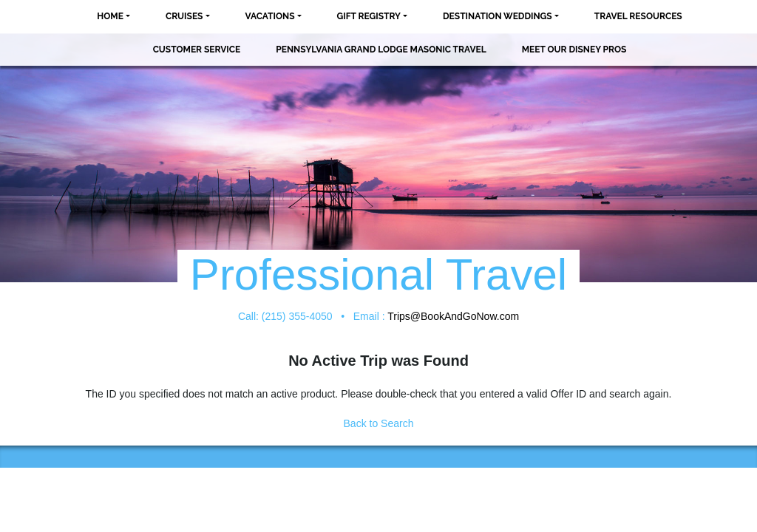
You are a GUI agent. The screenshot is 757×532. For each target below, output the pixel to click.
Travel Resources (638, 16)
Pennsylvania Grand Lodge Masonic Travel (381, 50)
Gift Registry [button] (369, 16)
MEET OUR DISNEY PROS (574, 50)
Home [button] (110, 16)
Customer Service (197, 50)
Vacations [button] (270, 16)
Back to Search (379, 423)
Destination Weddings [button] (498, 16)
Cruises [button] (184, 16)
